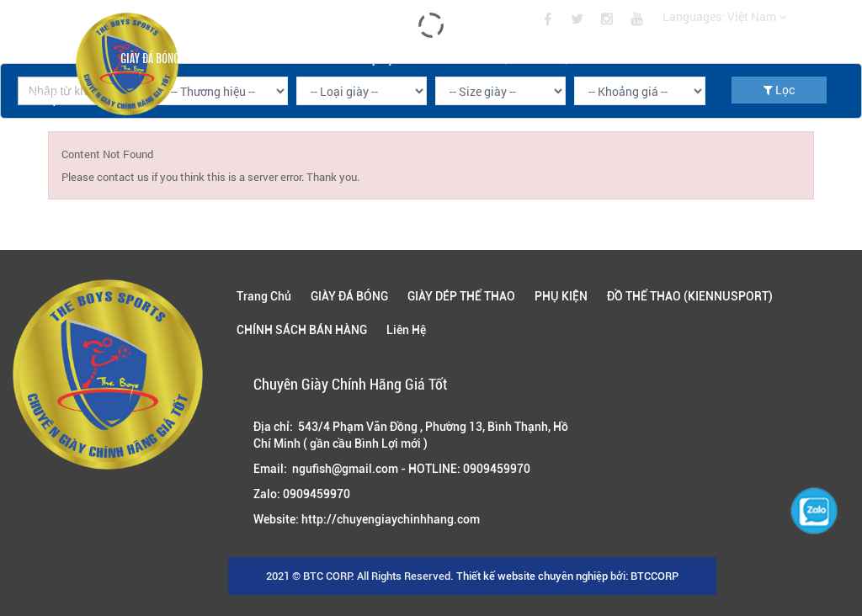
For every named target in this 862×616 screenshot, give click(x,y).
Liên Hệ (40, 98)
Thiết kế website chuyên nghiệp (532, 576)
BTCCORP (654, 576)
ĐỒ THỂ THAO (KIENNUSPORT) (508, 57)
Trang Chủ (47, 57)
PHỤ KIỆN (378, 57)
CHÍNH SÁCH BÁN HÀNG (666, 57)
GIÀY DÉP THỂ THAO (269, 57)
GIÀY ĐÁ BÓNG (150, 57)
